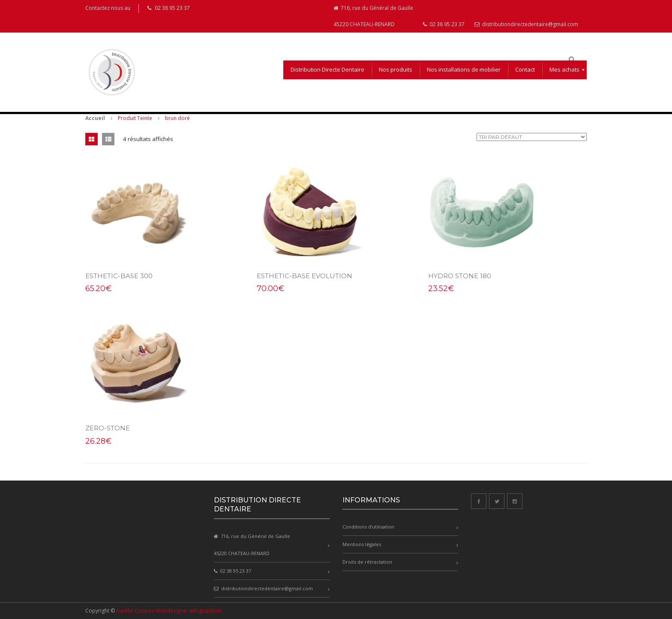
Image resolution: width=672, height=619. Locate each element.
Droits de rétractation (367, 562)
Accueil (95, 118)
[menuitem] (327, 70)
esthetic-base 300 (119, 276)
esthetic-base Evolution (304, 276)
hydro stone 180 (460, 276)
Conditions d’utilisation (368, 527)
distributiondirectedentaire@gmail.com (526, 24)
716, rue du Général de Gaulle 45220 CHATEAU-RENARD (373, 16)
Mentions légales (362, 544)
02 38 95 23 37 (444, 24)
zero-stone (108, 428)
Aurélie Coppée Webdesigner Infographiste (169, 611)
